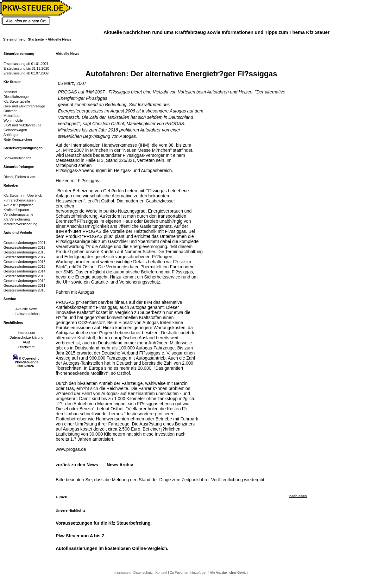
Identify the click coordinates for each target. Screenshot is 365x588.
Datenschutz (143, 572)
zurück (61, 497)
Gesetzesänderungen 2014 (25, 271)
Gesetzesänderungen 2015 (25, 266)
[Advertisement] (242, 182)
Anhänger (11, 135)
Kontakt (162, 572)
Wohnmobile (13, 120)
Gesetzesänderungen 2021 (25, 243)
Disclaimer (26, 347)
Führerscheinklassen (20, 200)
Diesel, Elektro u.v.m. (20, 177)
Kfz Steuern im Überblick (23, 195)
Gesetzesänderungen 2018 (25, 252)
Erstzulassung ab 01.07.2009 (26, 73)
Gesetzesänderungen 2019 (25, 247)
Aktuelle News (27, 309)
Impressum (26, 333)
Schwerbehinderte (18, 158)
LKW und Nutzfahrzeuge (22, 125)
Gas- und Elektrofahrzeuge (24, 106)
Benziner (10, 92)
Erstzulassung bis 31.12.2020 (26, 68)
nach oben (298, 496)
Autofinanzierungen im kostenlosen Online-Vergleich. (112, 548)
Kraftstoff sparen (16, 210)
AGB (26, 342)
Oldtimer (10, 111)
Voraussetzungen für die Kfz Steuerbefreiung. (104, 523)
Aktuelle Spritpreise (19, 205)
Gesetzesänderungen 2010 (25, 290)
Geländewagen (15, 130)
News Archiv (120, 465)
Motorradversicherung (20, 224)
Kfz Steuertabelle (17, 101)
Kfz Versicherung (17, 219)
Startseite (36, 39)
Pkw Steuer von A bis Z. (81, 536)
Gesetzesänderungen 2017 (25, 257)
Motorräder (12, 116)
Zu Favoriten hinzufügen (189, 572)
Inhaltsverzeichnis (26, 314)
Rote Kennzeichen (18, 139)
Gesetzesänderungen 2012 (25, 281)
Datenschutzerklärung (26, 337)
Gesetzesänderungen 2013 (25, 276)
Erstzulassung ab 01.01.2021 (26, 64)
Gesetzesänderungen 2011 (25, 285)
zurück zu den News (77, 465)
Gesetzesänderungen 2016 (25, 262)
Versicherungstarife (18, 214)
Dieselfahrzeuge (16, 97)
